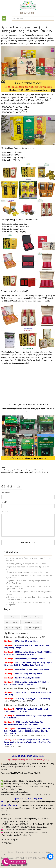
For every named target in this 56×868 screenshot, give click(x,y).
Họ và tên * (6, 493)
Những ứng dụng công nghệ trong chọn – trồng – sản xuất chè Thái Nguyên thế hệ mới (28, 598)
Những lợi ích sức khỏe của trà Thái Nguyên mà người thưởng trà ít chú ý (28, 559)
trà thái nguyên (11, 97)
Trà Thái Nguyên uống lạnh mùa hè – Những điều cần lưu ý (27, 572)
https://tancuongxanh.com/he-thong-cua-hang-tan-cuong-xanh (30, 801)
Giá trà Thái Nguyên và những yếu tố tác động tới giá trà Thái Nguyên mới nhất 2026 (27, 587)
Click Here (38, 773)
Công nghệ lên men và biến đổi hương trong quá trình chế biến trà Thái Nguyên (26, 582)
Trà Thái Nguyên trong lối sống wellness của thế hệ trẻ (25, 564)
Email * (4, 502)
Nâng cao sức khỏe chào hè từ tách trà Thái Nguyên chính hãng (26, 568)
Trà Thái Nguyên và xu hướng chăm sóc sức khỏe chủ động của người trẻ (27, 604)
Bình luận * (6, 511)
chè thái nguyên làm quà (23, 470)
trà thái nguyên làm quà (9, 472)
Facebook (6, 843)
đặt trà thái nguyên (42, 472)
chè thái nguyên (27, 41)
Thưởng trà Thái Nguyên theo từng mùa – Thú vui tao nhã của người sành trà (28, 577)
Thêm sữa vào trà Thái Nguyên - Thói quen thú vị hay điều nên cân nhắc (28, 593)
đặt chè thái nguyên (27, 472)
